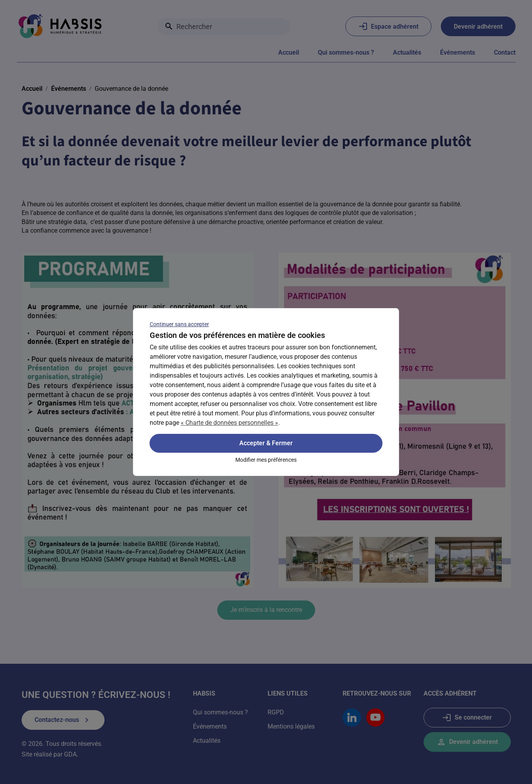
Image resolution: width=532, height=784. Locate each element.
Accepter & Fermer (266, 443)
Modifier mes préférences (266, 460)
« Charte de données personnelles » (229, 423)
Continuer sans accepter (179, 324)
